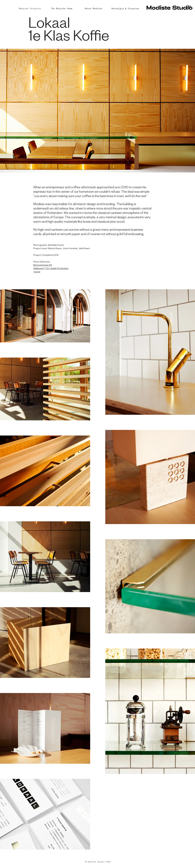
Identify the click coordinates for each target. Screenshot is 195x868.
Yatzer (37, 272)
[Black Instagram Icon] (190, 7)
